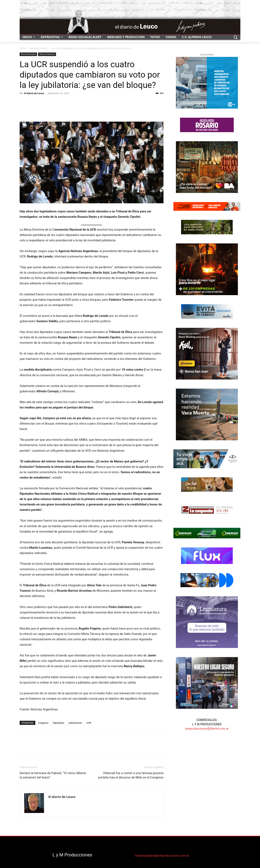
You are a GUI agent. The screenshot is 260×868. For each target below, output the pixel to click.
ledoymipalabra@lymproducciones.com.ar (162, 856)
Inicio (23, 48)
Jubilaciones (75, 723)
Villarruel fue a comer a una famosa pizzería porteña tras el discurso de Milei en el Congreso (131, 775)
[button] (235, 37)
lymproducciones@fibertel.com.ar (207, 729)
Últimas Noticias (47, 54)
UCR (89, 723)
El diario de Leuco (34, 93)
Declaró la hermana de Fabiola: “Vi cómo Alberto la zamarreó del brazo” (53, 775)
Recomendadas (39, 48)
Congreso (43, 723)
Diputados (59, 723)
